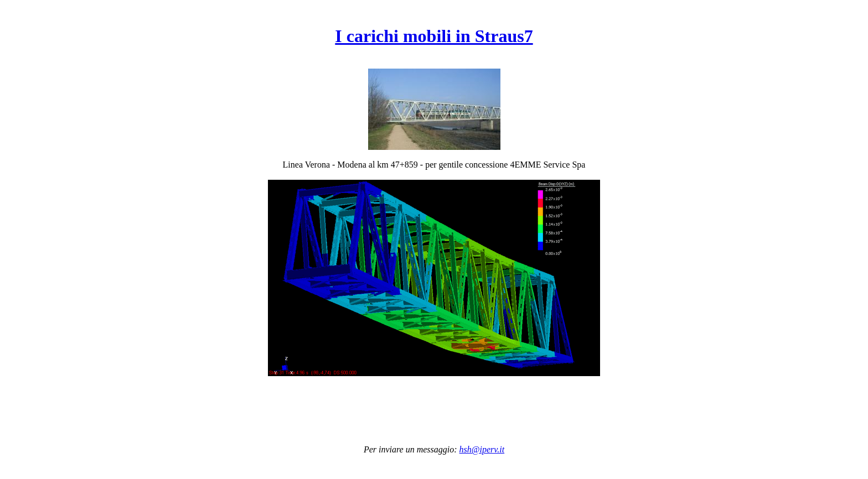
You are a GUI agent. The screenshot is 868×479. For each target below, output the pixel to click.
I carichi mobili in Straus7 (434, 36)
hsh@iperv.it (482, 449)
